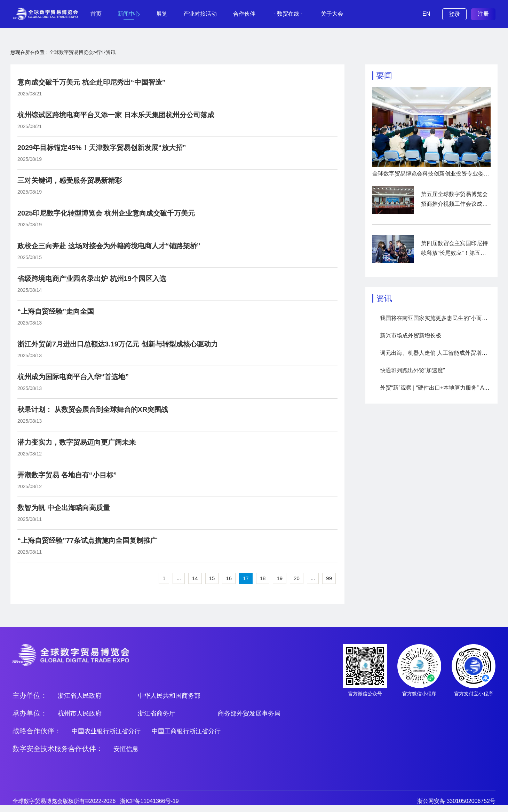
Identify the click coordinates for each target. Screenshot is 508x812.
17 (246, 578)
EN (426, 14)
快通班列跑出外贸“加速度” (412, 370)
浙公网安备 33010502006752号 (456, 801)
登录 (454, 14)
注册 (483, 14)
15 (212, 578)
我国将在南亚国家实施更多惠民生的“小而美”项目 (440, 318)
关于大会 (332, 14)
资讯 (384, 298)
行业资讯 (106, 52)
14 (195, 578)
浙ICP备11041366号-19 (149, 801)
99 (329, 578)
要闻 (384, 76)
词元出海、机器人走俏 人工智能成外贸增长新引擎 (442, 353)
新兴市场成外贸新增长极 (411, 335)
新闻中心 (129, 14)
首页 (96, 14)
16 (229, 578)
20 (297, 578)
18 (263, 578)
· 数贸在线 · (288, 14)
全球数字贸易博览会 (71, 52)
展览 (162, 14)
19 (280, 578)
